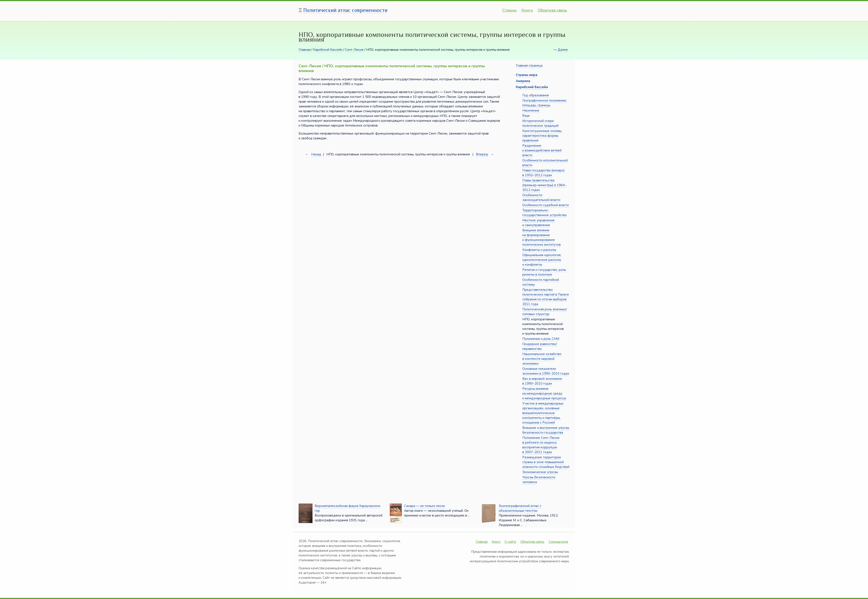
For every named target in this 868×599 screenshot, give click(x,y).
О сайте (510, 542)
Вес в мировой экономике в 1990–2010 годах (542, 381)
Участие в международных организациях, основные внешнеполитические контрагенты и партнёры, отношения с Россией (543, 413)
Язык (526, 116)
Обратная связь (552, 10)
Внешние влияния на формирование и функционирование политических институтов (542, 237)
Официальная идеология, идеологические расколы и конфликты (542, 260)
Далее (563, 50)
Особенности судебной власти (546, 205)
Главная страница (529, 66)
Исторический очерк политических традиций (540, 123)
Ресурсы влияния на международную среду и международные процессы (544, 393)
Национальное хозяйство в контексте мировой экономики (542, 359)
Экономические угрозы (540, 472)
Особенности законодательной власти (541, 197)
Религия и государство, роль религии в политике (544, 272)
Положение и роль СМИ (541, 339)
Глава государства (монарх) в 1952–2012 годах (543, 173)
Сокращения (558, 542)
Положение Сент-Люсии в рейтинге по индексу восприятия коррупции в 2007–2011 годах (541, 445)
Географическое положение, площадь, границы (545, 103)
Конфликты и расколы (539, 250)
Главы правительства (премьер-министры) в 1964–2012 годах (544, 185)
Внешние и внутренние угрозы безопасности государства (546, 430)
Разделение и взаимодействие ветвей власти (542, 150)
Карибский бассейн (328, 50)
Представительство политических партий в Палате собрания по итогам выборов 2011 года (546, 297)
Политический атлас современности (345, 10)
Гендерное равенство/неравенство (540, 346)
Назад (316, 154)
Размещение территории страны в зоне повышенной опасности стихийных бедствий (546, 462)
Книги (527, 10)
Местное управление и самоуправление (538, 223)
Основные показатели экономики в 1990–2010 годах (546, 371)
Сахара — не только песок (425, 506)
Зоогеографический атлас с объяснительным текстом (520, 508)
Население (531, 110)
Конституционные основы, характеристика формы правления (542, 136)
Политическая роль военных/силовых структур (545, 312)
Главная (305, 50)
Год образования (536, 95)
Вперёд (482, 154)
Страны (510, 10)
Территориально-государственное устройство (545, 213)
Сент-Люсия (354, 50)
